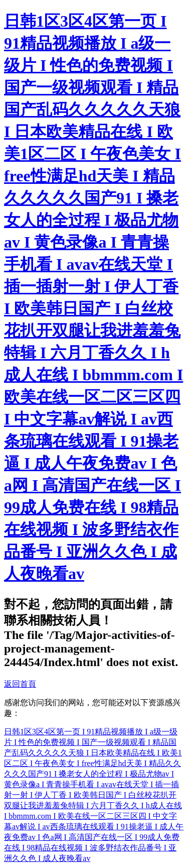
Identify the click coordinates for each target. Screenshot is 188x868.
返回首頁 (20, 684)
